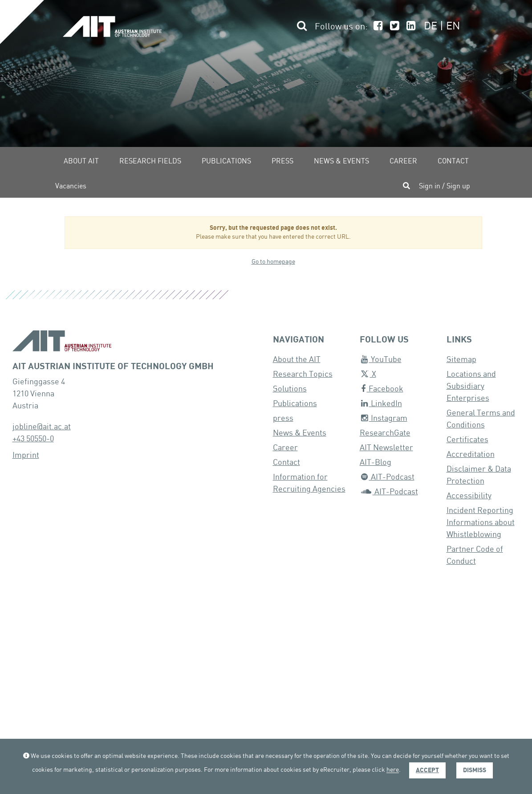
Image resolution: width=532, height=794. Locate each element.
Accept (427, 770)
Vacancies (71, 186)
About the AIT (297, 360)
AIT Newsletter (386, 448)
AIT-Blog (376, 462)
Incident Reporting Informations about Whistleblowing (481, 523)
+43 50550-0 (33, 439)
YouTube (381, 360)
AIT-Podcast (388, 477)
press (283, 418)
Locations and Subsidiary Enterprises (471, 386)
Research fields (150, 161)
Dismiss (475, 770)
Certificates (467, 440)
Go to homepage (273, 262)
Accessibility (469, 496)
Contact (453, 161)
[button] (301, 27)
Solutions (290, 389)
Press (282, 161)
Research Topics (303, 374)
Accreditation (471, 454)
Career (403, 161)
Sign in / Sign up (445, 186)
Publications (226, 161)
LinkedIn (382, 404)
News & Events (341, 161)
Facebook (382, 389)
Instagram (384, 418)
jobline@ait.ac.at (42, 427)
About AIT (81, 161)
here (393, 770)
